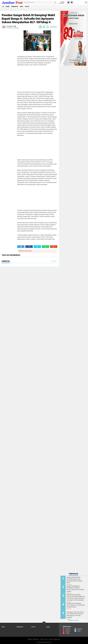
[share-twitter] (44, 27)
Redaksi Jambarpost (33, 639)
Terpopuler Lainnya (73, 620)
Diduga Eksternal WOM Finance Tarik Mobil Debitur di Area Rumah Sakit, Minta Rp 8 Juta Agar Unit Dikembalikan (76, 597)
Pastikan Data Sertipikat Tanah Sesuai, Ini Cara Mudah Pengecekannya (76, 605)
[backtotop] (44, 623)
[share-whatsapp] (47, 27)
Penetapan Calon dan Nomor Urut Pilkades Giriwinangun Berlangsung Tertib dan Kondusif (75, 615)
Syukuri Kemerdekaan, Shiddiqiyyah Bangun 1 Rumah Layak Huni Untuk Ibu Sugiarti (75, 589)
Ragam (8, 7)
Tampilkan (54, 261)
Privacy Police (44, 639)
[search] (40, 2)
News (22, 7)
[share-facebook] (40, 27)
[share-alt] (21, 247)
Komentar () (53, 27)
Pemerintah (15, 7)
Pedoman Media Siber (54, 639)
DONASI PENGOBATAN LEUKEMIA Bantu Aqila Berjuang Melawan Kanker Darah (74, 580)
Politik (27, 7)
